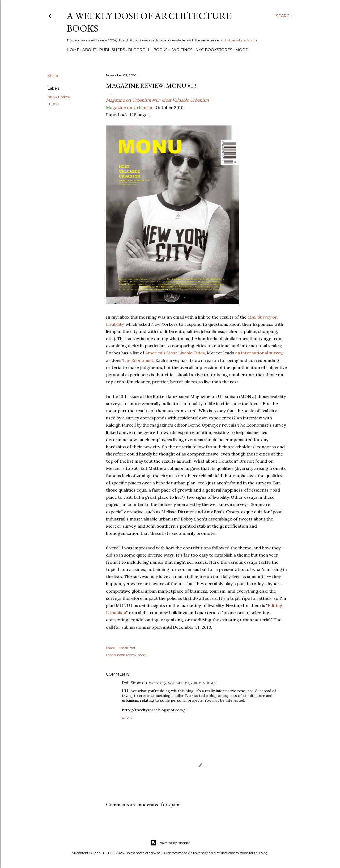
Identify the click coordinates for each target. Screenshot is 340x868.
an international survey (259, 353)
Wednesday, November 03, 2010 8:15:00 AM (183, 683)
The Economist (138, 360)
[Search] (284, 16)
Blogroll (139, 50)
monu (53, 104)
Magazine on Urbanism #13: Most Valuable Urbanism (157, 100)
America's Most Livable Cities (175, 353)
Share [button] (53, 76)
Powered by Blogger (170, 843)
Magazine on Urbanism (130, 107)
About (89, 50)
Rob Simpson (134, 683)
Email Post (127, 648)
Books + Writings (173, 50)
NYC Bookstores (214, 50)
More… (243, 50)
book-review (59, 97)
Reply (127, 718)
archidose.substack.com (239, 40)
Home (73, 50)
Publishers (112, 50)
